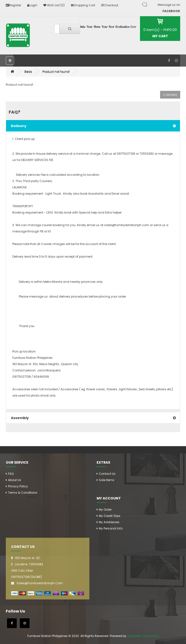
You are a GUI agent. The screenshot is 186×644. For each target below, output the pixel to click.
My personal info (111, 528)
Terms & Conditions (23, 493)
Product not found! (56, 72)
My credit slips (110, 516)
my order (105, 510)
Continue (170, 95)
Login (32, 5)
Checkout (110, 5)
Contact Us (107, 474)
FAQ (11, 474)
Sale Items (107, 480)
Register (13, 5)
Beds (28, 72)
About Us (15, 480)
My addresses (109, 522)
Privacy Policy (18, 486)
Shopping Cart (83, 5)
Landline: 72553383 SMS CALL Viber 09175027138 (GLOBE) (27, 571)
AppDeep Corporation (143, 636)
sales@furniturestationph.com (40, 583)
